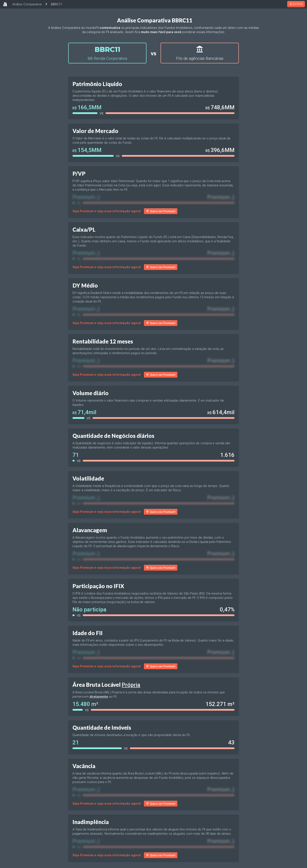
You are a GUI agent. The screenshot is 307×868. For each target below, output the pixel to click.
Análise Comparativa (27, 4)
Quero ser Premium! (161, 211)
